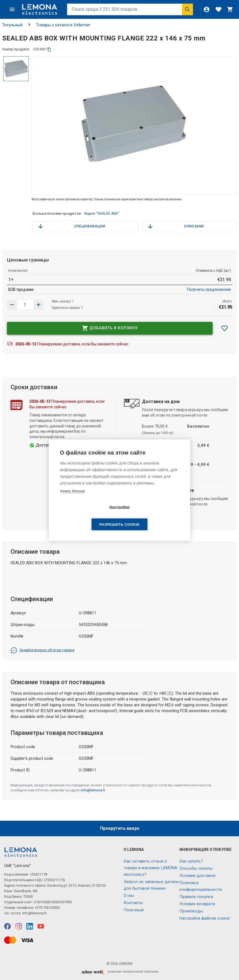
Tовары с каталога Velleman (63, 25)
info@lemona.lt (93, 790)
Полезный (134, 910)
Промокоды (191, 911)
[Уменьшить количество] (39, 305)
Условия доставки (197, 876)
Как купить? (191, 861)
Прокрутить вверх (120, 828)
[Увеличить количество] (12, 305)
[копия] (49, 49)
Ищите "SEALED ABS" (102, 213)
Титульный (12, 25)
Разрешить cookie (151, 516)
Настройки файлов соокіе (205, 918)
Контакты (133, 903)
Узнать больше (72, 500)
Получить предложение (209, 289)
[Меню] (12, 9)
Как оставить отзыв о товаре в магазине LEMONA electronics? (151, 868)
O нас (129, 896)
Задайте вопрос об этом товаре (42, 650)
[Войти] (207, 9)
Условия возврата (197, 904)
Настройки (87, 516)
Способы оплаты (196, 868)
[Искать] (187, 9)
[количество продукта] (25, 305)
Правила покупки (196, 897)
